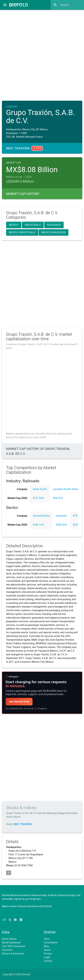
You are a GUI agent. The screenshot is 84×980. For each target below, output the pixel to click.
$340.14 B (38, 525)
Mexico (14, 225)
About (47, 950)
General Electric (41, 516)
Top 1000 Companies (14, 946)
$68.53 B (58, 498)
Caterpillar (61, 516)
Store (47, 939)
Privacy (48, 954)
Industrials (33, 225)
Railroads (54, 225)
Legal (47, 957)
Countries (7, 950)
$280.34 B (61, 525)
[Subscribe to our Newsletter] (5, 920)
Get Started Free (19, 701)
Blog (46, 946)
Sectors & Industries (13, 954)
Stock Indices (9, 939)
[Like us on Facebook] (16, 920)
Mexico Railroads (54, 232)
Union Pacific (40, 489)
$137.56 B (38, 498)
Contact (48, 961)
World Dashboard (11, 943)
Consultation (51, 943)
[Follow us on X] (10, 920)
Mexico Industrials (22, 232)
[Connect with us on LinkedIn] (21, 920)
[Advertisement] (42, 54)
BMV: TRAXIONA (23, 824)
